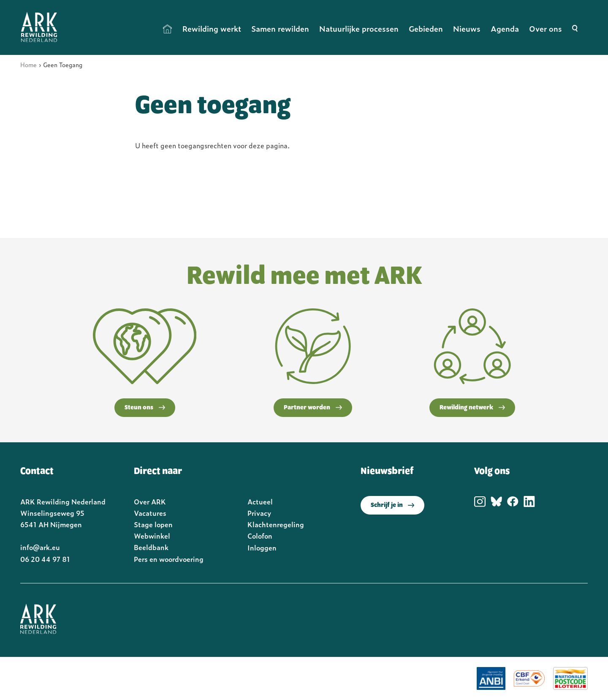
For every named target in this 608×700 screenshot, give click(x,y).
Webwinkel (152, 536)
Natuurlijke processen (359, 29)
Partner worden (313, 408)
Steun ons (145, 408)
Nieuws (467, 29)
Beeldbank (151, 547)
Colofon (260, 536)
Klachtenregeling (276, 524)
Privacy (259, 513)
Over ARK (150, 501)
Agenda (505, 29)
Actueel (260, 501)
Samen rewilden (280, 29)
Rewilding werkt (212, 29)
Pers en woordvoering (169, 559)
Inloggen (262, 547)
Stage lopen (153, 524)
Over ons (546, 29)
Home (168, 29)
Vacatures (150, 513)
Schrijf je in (392, 505)
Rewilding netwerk (472, 408)
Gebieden (426, 29)
